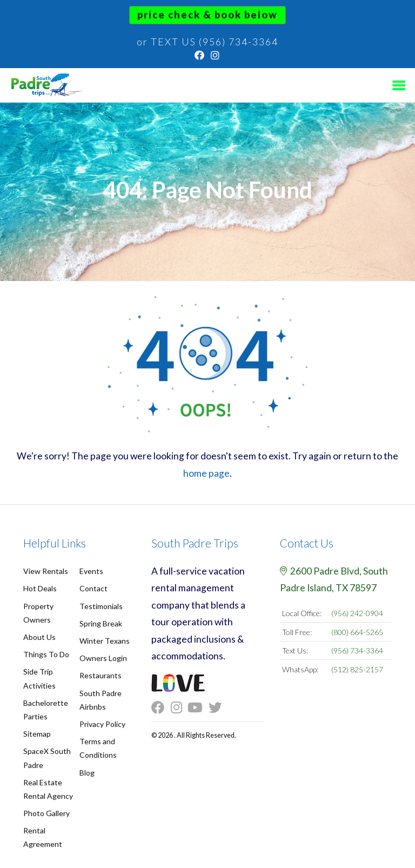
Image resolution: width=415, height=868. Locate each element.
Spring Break (101, 623)
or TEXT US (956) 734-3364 (207, 42)
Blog (87, 773)
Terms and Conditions (98, 748)
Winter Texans (105, 641)
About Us (39, 637)
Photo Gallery (46, 813)
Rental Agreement (43, 837)
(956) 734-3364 (357, 650)
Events (91, 571)
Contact (93, 588)
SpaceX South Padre (47, 758)
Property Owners (38, 613)
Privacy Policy (102, 724)
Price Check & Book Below (207, 15)
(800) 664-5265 (357, 632)
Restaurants (101, 675)
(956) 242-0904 (357, 613)
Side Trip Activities (39, 678)
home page (206, 473)
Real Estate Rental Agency (48, 789)
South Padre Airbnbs (101, 700)
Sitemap (37, 734)
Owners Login (103, 658)
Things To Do (46, 654)
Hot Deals (40, 588)
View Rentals (46, 571)
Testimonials (101, 606)
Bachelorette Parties (46, 710)
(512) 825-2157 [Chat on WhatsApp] (357, 669)
